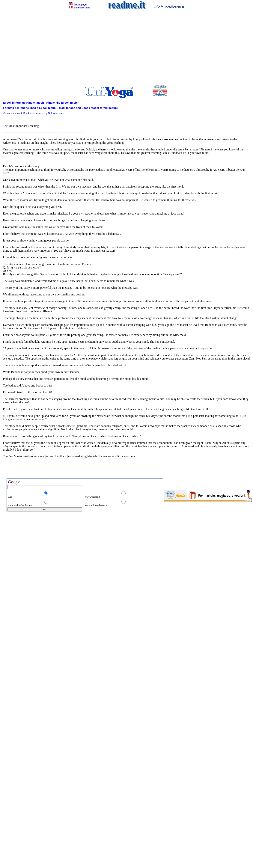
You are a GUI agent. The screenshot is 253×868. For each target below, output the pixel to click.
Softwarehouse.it (57, 113)
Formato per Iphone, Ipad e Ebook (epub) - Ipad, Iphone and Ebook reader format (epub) (60, 108)
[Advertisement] (35, 48)
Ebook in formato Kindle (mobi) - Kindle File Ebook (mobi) (41, 103)
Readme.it (29, 113)
